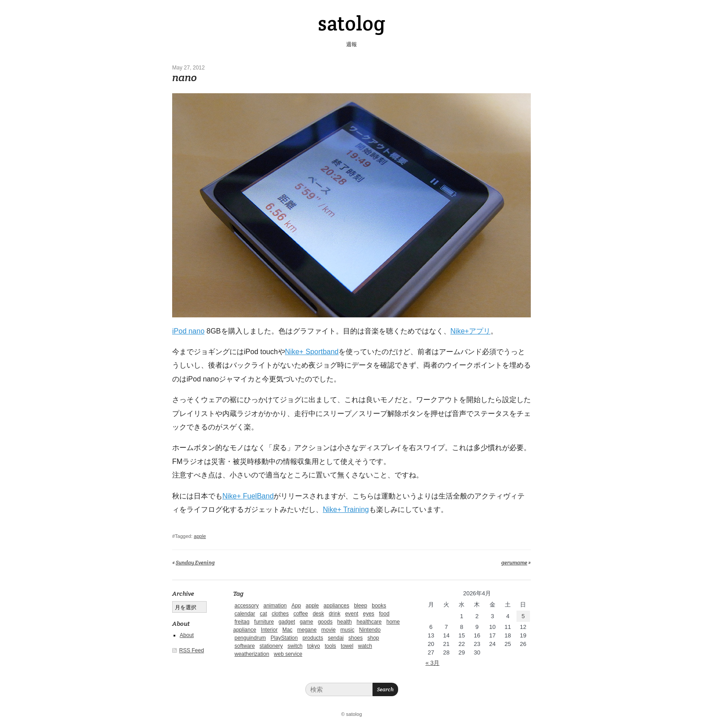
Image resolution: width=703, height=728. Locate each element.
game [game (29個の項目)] (306, 622)
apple (200, 536)
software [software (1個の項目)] (245, 646)
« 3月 (432, 663)
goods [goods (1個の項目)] (325, 622)
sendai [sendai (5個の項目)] (336, 638)
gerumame (514, 562)
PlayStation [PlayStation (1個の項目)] (284, 638)
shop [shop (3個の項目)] (373, 638)
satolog (351, 23)
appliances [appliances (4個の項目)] (336, 606)
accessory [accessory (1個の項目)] (247, 606)
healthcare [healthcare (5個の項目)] (369, 622)
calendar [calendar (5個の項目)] (245, 614)
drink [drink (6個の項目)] (334, 614)
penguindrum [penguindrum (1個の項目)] (250, 638)
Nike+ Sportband (312, 352)
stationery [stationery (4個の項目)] (271, 646)
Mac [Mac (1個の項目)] (288, 630)
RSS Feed (192, 650)
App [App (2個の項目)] (296, 606)
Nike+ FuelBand (248, 496)
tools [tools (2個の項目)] (330, 646)
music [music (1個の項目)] (347, 630)
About (187, 635)
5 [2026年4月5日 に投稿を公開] (523, 616)
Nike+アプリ (471, 331)
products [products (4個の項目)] (313, 638)
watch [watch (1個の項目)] (365, 646)
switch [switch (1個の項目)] (295, 646)
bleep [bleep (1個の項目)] (360, 606)
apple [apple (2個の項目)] (312, 606)
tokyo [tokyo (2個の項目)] (314, 646)
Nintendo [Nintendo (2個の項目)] (370, 630)
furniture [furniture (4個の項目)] (264, 622)
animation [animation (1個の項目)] (275, 606)
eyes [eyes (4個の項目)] (368, 614)
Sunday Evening (195, 562)
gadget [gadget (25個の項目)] (287, 622)
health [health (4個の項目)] (345, 622)
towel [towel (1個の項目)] (347, 646)
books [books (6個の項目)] (379, 606)
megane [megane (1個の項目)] (307, 630)
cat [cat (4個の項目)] (263, 614)
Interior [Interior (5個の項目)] (269, 630)
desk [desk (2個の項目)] (318, 614)
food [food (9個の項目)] (384, 614)
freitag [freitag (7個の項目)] (242, 622)
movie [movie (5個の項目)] (329, 630)
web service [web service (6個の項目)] (288, 654)
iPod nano (188, 331)
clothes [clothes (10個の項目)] (280, 614)
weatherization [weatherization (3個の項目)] (252, 654)
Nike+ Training (346, 509)
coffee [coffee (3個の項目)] (300, 614)
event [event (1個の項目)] (352, 614)
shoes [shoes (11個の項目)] (356, 638)
